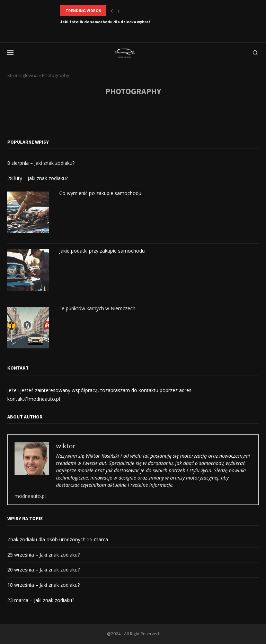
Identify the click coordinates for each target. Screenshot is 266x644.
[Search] (255, 53)
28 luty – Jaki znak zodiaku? (38, 178)
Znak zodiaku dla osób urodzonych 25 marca (58, 539)
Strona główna (23, 75)
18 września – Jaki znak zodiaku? (43, 585)
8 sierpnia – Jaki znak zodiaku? (41, 163)
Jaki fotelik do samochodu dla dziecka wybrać (105, 22)
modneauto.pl (30, 496)
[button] (112, 11)
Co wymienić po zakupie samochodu (100, 193)
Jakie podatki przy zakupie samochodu (102, 251)
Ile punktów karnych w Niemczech (97, 308)
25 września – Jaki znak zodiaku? (43, 555)
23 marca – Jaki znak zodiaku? (41, 600)
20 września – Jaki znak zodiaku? (43, 570)
